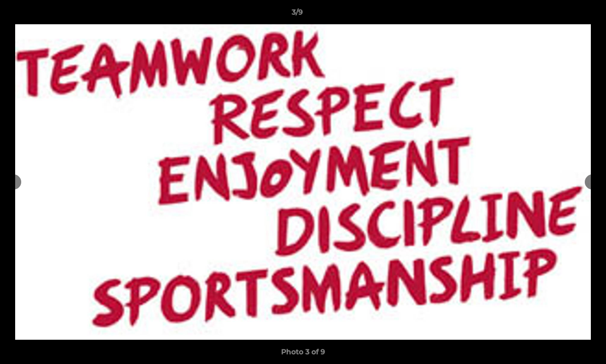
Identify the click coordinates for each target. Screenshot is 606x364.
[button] (564, 15)
